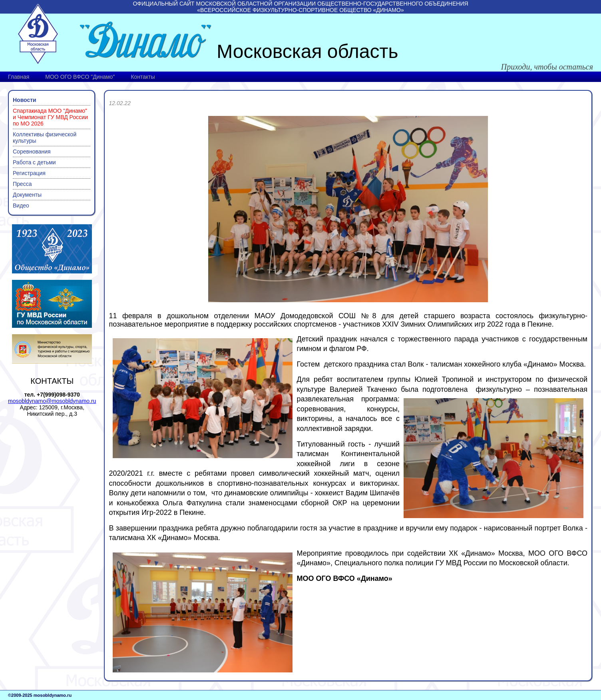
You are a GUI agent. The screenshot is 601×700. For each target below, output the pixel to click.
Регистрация (29, 173)
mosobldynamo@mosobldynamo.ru (52, 401)
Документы (27, 195)
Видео (21, 205)
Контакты (143, 77)
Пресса (22, 184)
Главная (19, 77)
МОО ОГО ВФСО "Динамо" (80, 77)
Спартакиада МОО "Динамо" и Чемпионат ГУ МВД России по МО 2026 (50, 117)
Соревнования (32, 152)
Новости (25, 100)
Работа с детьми (34, 162)
